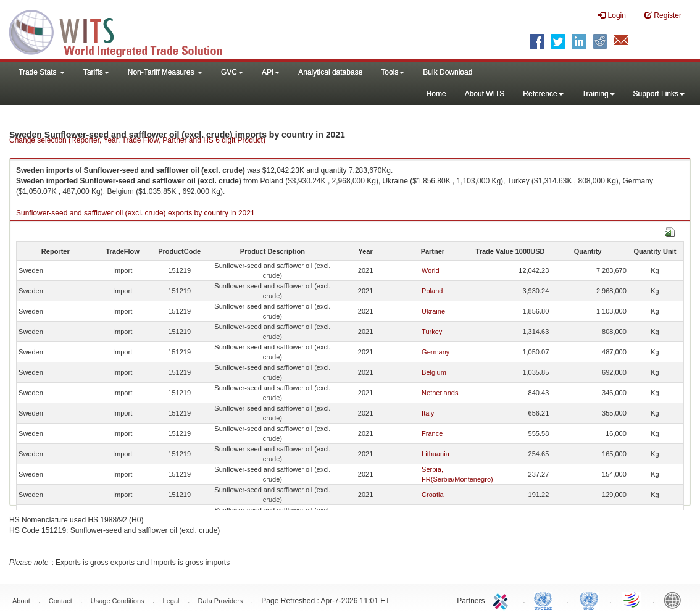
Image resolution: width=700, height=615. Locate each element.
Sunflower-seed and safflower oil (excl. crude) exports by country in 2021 (135, 213)
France (432, 433)
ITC (502, 600)
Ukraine (433, 311)
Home (436, 94)
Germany (435, 352)
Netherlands (440, 393)
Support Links (659, 94)
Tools (393, 72)
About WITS (485, 94)
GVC (232, 72)
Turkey (432, 332)
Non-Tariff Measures (165, 72)
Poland (432, 291)
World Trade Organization (632, 600)
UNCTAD (546, 600)
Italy (428, 413)
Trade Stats (42, 72)
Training (598, 94)
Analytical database (330, 72)
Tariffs (96, 72)
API (271, 72)
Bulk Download (448, 72)
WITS (123, 31)
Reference (543, 94)
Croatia (432, 495)
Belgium (434, 372)
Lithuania (435, 454)
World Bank (675, 600)
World (431, 270)
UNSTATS (589, 600)
